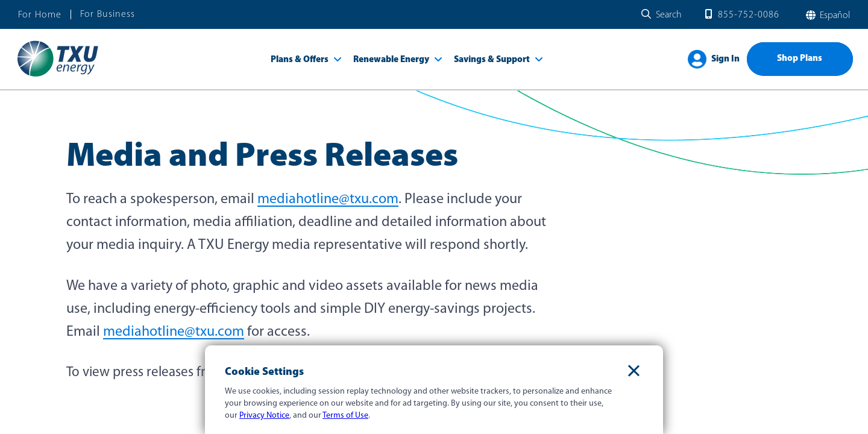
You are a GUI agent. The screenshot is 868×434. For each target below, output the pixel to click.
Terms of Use (345, 416)
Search (669, 15)
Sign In (725, 59)
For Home (40, 15)
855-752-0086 (749, 15)
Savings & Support (492, 60)
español (834, 16)
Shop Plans (800, 59)
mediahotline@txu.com (328, 200)
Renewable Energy (391, 60)
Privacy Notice (264, 416)
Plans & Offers (300, 60)
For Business (108, 14)
